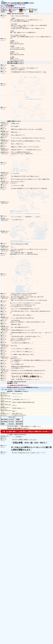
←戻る (2, 1)
